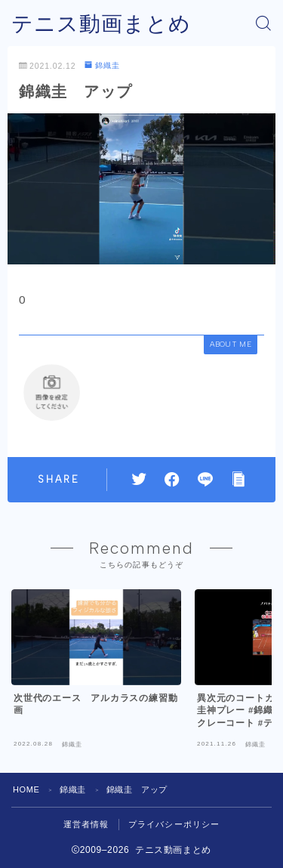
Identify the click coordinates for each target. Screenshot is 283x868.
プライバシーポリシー (174, 824)
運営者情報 (86, 824)
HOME (26, 789)
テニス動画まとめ (101, 24)
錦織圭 (102, 65)
